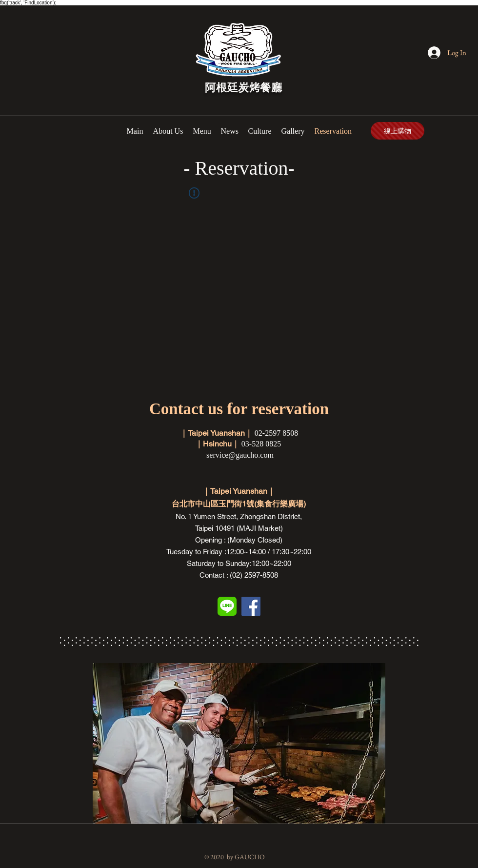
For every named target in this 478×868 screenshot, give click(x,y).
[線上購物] (398, 131)
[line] (227, 606)
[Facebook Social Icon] (251, 606)
